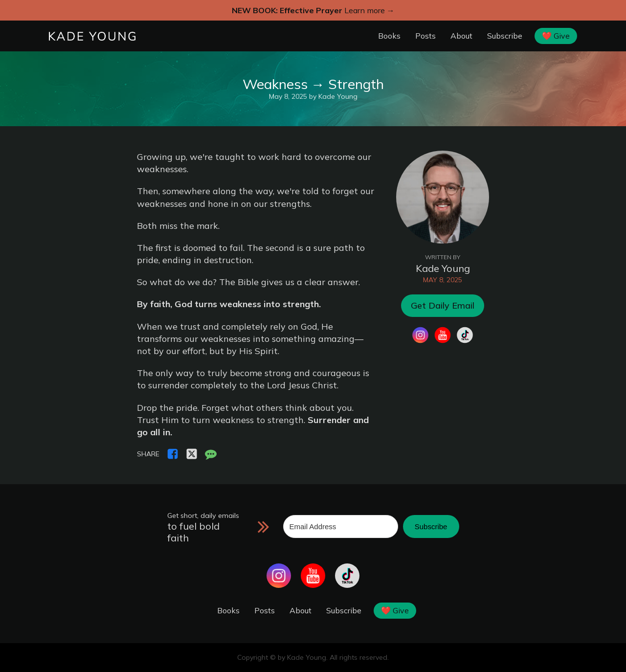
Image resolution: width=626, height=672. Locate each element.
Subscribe (505, 36)
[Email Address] (341, 526)
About (461, 36)
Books (389, 36)
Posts (425, 36)
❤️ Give (556, 36)
